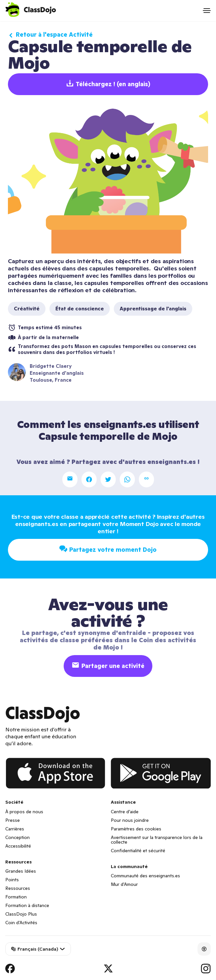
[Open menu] (207, 11)
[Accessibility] (204, 949)
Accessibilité (18, 846)
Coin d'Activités (21, 923)
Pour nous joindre (130, 820)
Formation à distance (27, 905)
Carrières (15, 829)
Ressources (18, 888)
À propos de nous (24, 812)
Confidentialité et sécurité (138, 851)
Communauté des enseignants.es (145, 876)
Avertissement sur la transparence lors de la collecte (157, 840)
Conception (17, 837)
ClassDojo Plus (21, 914)
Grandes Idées (21, 871)
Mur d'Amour (124, 884)
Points (12, 880)
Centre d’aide (125, 812)
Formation (16, 897)
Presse (13, 820)
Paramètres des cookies (136, 829)
